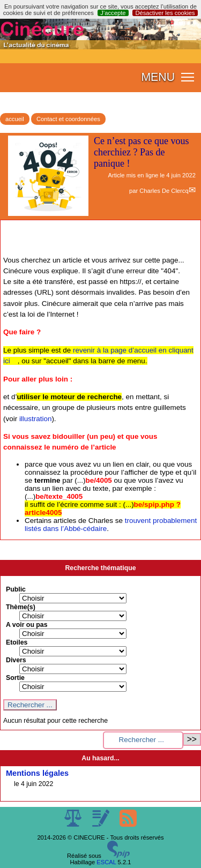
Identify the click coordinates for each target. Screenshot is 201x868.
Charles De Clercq (164, 191)
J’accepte (113, 13)
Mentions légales (37, 773)
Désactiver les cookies (165, 13)
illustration (36, 419)
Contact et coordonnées (68, 119)
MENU (158, 77)
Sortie (15, 678)
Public (16, 589)
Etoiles (17, 642)
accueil (15, 119)
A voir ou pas (27, 625)
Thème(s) (21, 607)
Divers (16, 660)
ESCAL (106, 862)
